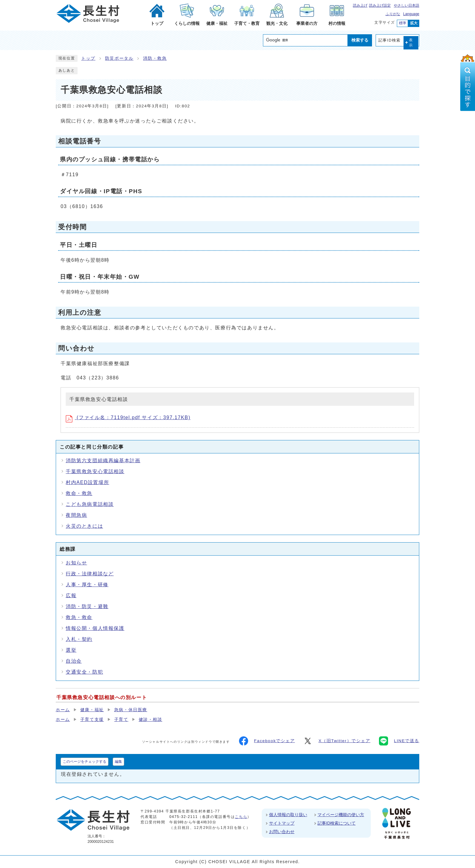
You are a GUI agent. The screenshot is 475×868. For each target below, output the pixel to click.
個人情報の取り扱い (288, 815)
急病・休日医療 (131, 710)
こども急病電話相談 (90, 504)
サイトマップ (282, 823)
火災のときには (84, 526)
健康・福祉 (92, 710)
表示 (411, 43)
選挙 (71, 650)
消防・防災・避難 (87, 606)
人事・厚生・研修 (87, 585)
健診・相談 (151, 720)
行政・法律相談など (90, 574)
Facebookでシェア (267, 741)
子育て (121, 720)
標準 (403, 23)
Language (411, 14)
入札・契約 (79, 639)
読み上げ (360, 5)
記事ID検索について (337, 823)
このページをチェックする (85, 762)
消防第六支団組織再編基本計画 (103, 461)
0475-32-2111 (184, 817)
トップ (88, 58)
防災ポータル (119, 58)
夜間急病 (76, 515)
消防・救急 (155, 58)
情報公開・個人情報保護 (95, 628)
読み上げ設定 (380, 5)
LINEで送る (399, 741)
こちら (241, 817)
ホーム (63, 710)
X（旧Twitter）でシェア (337, 741)
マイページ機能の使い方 (341, 815)
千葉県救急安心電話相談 (95, 471)
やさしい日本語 (407, 5)
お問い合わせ (282, 832)
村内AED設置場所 (87, 482)
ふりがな (393, 14)
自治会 (74, 661)
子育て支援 (92, 720)
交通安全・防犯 (84, 672)
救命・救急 (79, 493)
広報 (71, 595)
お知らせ (76, 563)
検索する (360, 40)
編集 (118, 762)
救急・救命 (79, 617)
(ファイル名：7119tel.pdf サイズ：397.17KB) (128, 417)
